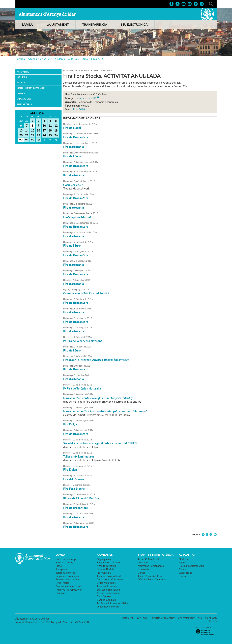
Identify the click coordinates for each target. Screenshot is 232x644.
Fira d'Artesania (74, 479)
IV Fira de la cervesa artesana (83, 341)
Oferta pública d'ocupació (152, 579)
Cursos (21, 93)
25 (50, 135)
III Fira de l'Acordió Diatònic (82, 498)
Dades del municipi (66, 559)
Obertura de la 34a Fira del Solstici (86, 293)
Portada (20, 59)
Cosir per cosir (73, 185)
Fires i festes (62, 583)
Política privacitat (163, 618)
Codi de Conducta (107, 600)
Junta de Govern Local (109, 576)
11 (50, 125)
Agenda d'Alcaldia (106, 566)
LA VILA (27, 24)
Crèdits (212, 621)
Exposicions (24, 99)
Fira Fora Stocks (74, 489)
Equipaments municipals (69, 586)
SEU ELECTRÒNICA (134, 24)
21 (27, 135)
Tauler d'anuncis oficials (151, 576)
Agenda (32, 59)
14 (27, 130)
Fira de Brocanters (76, 137)
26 (56, 135)
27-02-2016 (47, 59)
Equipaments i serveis (108, 590)
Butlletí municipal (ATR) (31, 88)
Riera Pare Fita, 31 (86, 98)
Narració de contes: (105, 411)
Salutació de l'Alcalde (108, 562)
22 (33, 135)
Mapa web (211, 618)
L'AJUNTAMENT (58, 24)
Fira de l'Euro (72, 156)
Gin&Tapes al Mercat (77, 217)
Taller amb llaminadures (79, 456)
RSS (200, 618)
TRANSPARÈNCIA (95, 24)
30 (38, 140)
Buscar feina (24, 104)
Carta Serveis (104, 596)
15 (33, 130)
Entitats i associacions (67, 579)
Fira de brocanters (75, 508)
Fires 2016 (97, 59)
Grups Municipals (106, 583)
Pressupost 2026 (147, 562)
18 (50, 130)
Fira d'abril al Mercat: (96, 360)
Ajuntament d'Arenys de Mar (47, 14)
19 (56, 130)
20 (21, 135)
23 (38, 135)
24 (44, 135)
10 (44, 125)
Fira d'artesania (74, 147)
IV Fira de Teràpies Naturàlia (82, 388)
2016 (85, 59)
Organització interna (108, 606)
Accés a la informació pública (112, 603)
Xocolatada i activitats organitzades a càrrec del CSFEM (100, 443)
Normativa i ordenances (151, 566)
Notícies (22, 77)
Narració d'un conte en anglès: (98, 398)
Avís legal (143, 618)
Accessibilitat (186, 618)
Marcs (61, 59)
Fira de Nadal (72, 128)
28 (27, 140)
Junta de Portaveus (107, 586)
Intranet (128, 618)
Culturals (73, 59)
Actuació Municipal (148, 559)
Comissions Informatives (110, 579)
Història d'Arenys (65, 562)
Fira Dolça (70, 424)
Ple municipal (104, 573)
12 (56, 125)
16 (38, 130)
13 (21, 130)
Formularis (143, 569)
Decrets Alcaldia (105, 569)
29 (33, 140)
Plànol (59, 566)
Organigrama (104, 559)
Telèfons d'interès (65, 573)
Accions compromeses (109, 593)
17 (44, 130)
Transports (61, 569)
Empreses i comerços (67, 576)
